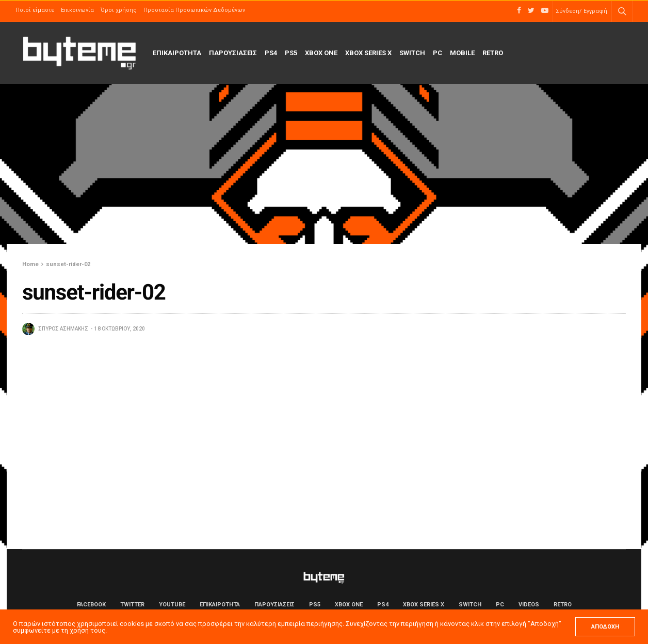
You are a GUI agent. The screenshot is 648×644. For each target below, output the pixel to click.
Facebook (91, 605)
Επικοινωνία (77, 10)
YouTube (172, 605)
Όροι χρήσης (119, 10)
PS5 (291, 53)
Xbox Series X (368, 53)
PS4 (271, 53)
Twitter (132, 605)
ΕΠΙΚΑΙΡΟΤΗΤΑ (177, 53)
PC (438, 53)
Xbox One (321, 53)
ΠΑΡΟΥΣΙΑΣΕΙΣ (233, 53)
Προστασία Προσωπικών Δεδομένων (194, 10)
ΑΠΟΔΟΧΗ (605, 627)
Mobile (462, 53)
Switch (412, 53)
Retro (493, 53)
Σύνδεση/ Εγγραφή (581, 11)
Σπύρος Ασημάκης (63, 329)
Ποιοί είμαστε (35, 10)
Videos (529, 605)
